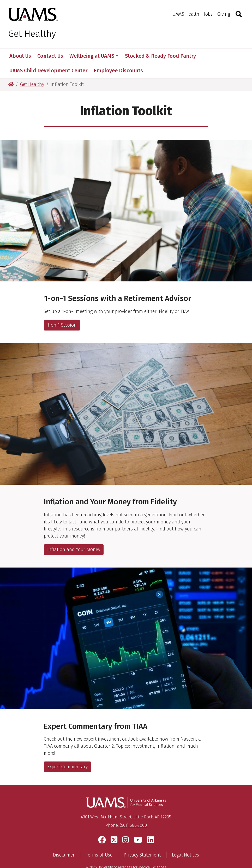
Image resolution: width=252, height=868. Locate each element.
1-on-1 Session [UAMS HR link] (62, 310)
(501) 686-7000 (133, 811)
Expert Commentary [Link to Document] (67, 752)
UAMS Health (186, 14)
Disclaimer (64, 841)
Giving (224, 14)
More (211, 56)
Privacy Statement (142, 841)
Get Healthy (32, 34)
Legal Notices (185, 841)
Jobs (208, 14)
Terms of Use (99, 841)
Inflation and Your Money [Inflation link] (74, 535)
